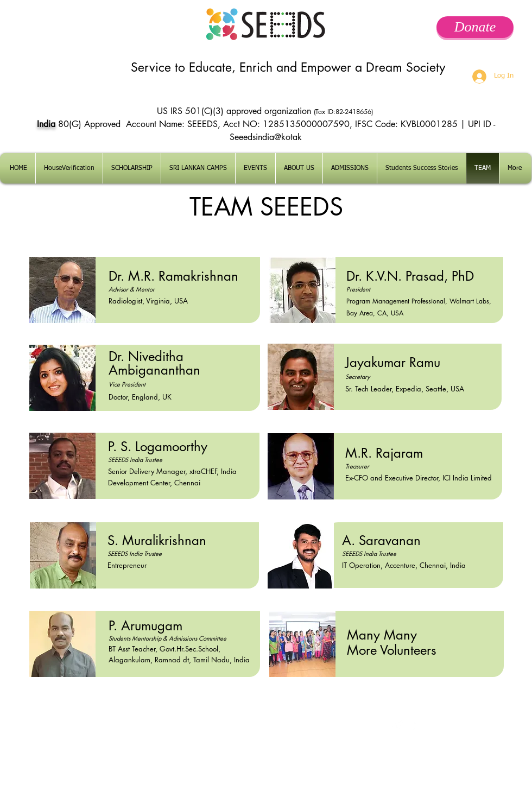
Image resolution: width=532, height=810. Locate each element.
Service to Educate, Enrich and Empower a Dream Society (288, 67)
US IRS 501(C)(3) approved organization (235, 111)
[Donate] (475, 27)
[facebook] (414, 724)
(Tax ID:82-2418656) (344, 112)
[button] (350, 168)
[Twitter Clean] (398, 724)
